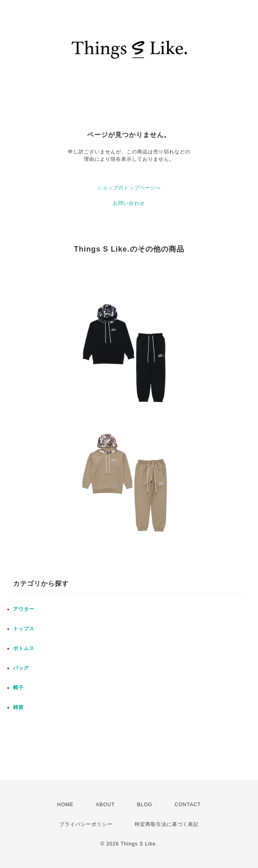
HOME (66, 805)
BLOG (145, 805)
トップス (24, 629)
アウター (24, 609)
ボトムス (24, 648)
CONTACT (188, 805)
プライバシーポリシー (86, 824)
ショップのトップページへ (129, 188)
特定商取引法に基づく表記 (167, 824)
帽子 (18, 688)
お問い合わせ (129, 203)
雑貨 (18, 707)
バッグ (21, 668)
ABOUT (105, 805)
